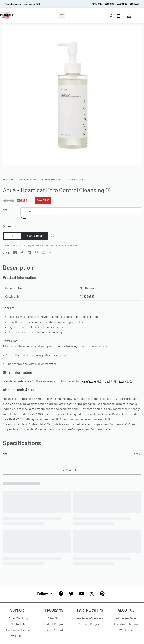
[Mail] (43, 253)
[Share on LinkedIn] (29, 253)
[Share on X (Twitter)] (15, 253)
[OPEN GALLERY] (72, 96)
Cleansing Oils (75, 179)
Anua (29, 390)
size (5, 210)
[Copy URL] (51, 253)
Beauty (18, 245)
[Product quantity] (12, 236)
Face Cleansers (27, 179)
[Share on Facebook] (22, 253)
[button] (62, 16)
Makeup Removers (52, 179)
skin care (8, 179)
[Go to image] (9, 169)
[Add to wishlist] (52, 236)
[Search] (111, 16)
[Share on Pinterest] (36, 253)
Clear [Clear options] (23, 218)
